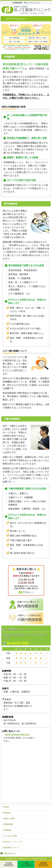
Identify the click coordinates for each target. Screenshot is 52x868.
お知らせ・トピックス (13, 842)
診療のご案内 (9, 818)
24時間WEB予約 (43, 864)
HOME (6, 807)
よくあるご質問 (10, 836)
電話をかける (10, 853)
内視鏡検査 (8, 824)
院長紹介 (7, 813)
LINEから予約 (26, 864)
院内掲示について (11, 847)
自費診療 (7, 830)
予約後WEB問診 (9, 864)
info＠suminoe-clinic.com (17, 734)
